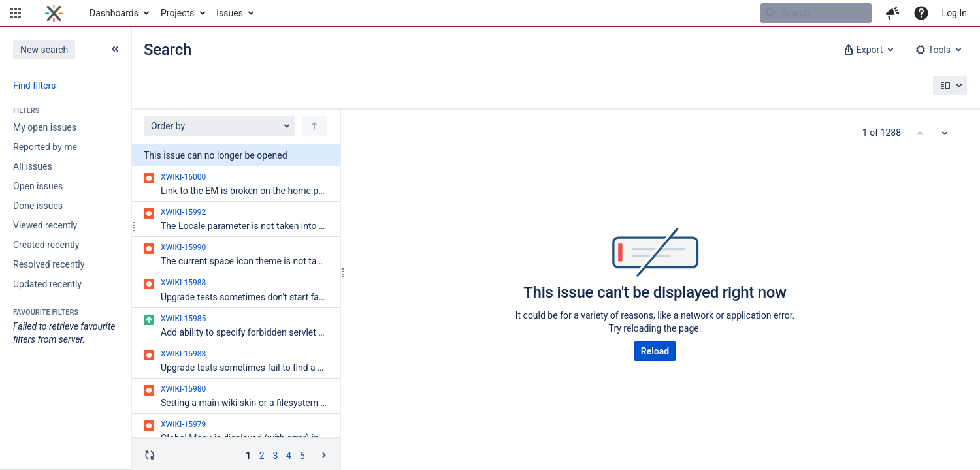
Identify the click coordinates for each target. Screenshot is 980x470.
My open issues (45, 127)
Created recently (46, 245)
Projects (177, 13)
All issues (33, 166)
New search (44, 50)
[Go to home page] (54, 13)
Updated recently (47, 284)
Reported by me (45, 147)
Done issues (38, 206)
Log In (955, 13)
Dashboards (114, 13)
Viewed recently (45, 225)
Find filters (34, 86)
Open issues (38, 186)
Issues (230, 13)
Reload (655, 351)
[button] (16, 13)
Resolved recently (49, 264)
